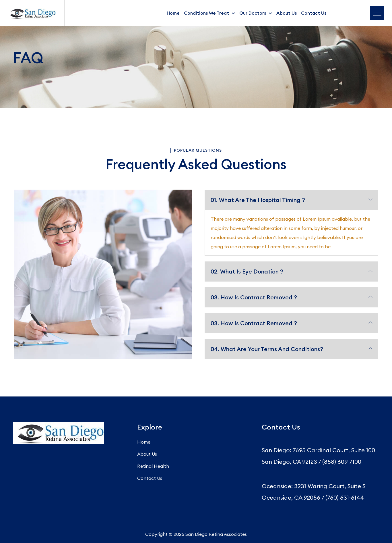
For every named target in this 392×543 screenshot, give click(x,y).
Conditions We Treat (206, 13)
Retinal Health (153, 466)
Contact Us (314, 13)
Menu (377, 13)
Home (173, 13)
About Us (287, 13)
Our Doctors (253, 13)
